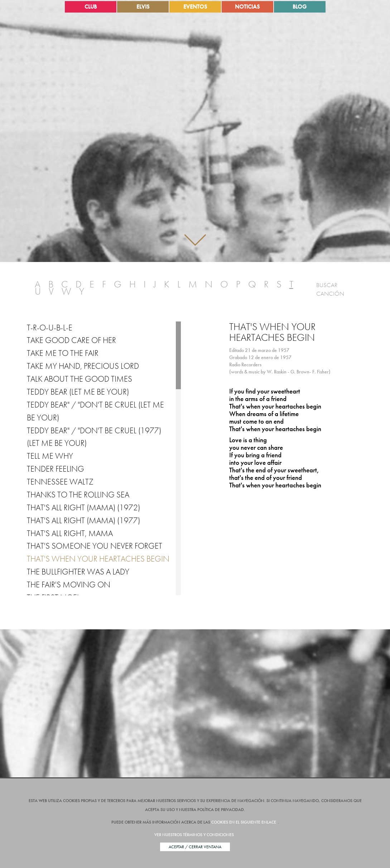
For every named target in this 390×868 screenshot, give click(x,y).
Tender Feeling (56, 469)
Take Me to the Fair (63, 353)
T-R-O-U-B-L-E (50, 328)
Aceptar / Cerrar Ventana (195, 847)
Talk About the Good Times (80, 379)
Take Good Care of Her (71, 340)
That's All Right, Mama (70, 533)
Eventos (195, 7)
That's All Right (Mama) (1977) (83, 520)
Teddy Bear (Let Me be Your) (78, 392)
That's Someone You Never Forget (95, 546)
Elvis (143, 7)
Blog (300, 7)
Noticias (247, 7)
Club (91, 7)
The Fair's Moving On (69, 585)
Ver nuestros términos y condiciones (194, 835)
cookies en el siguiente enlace (244, 822)
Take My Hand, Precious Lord (83, 366)
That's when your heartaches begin (98, 559)
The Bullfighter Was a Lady (78, 572)
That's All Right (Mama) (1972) (83, 507)
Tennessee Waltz (60, 482)
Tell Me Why (50, 456)
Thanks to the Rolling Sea (78, 495)
